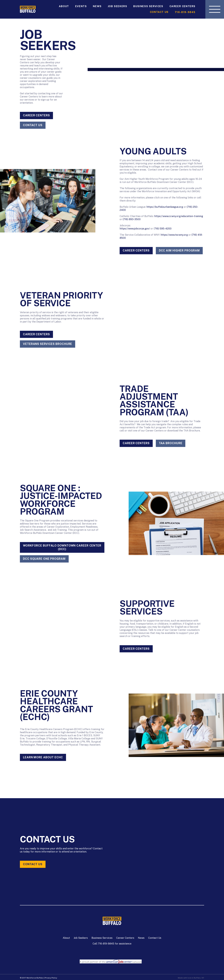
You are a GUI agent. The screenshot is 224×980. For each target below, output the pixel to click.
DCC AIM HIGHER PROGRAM (179, 250)
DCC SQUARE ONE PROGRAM (44, 559)
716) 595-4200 (163, 229)
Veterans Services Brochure (48, 344)
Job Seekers (118, 6)
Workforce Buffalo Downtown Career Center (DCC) (62, 547)
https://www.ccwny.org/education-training (179, 216)
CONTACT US (33, 125)
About (64, 6)
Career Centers (182, 6)
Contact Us (159, 12)
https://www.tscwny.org (174, 235)
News (97, 6)
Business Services (148, 6)
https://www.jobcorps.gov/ (135, 229)
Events (81, 6)
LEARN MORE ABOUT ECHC (43, 757)
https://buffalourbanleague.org (165, 207)
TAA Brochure (171, 443)
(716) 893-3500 (132, 219)
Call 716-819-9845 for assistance (112, 944)
